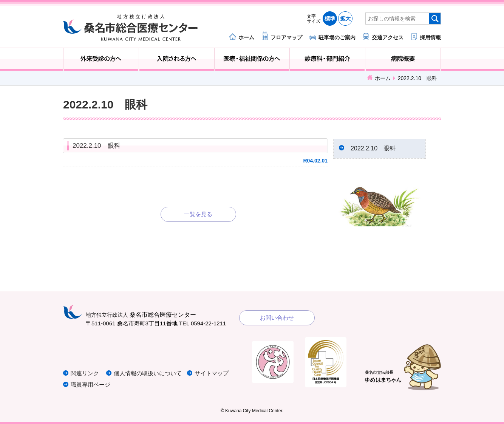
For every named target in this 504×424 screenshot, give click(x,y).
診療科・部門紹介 (327, 59)
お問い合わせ (277, 318)
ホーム (246, 37)
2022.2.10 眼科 (97, 146)
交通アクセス (388, 37)
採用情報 (430, 37)
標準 (330, 19)
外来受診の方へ (101, 59)
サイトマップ (212, 373)
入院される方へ (177, 59)
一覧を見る (198, 214)
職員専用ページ (90, 385)
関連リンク (85, 373)
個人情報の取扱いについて (148, 373)
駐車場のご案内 (337, 37)
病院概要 (403, 59)
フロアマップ (286, 37)
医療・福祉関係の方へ (252, 59)
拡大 (345, 19)
